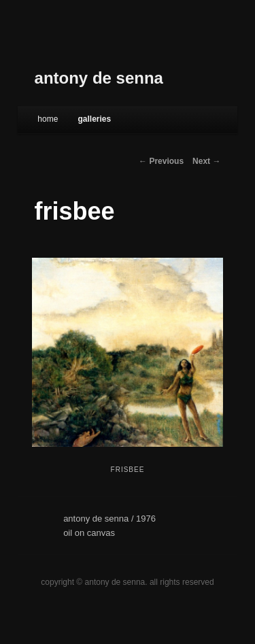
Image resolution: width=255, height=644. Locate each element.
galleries (94, 119)
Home (48, 119)
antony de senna (99, 78)
